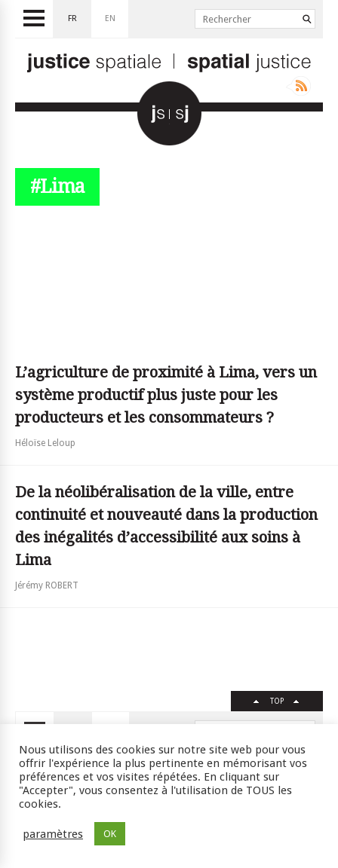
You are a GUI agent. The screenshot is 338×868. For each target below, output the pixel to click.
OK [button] (110, 834)
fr (72, 18)
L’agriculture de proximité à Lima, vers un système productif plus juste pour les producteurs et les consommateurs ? (166, 395)
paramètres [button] (53, 834)
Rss (298, 86)
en (110, 18)
